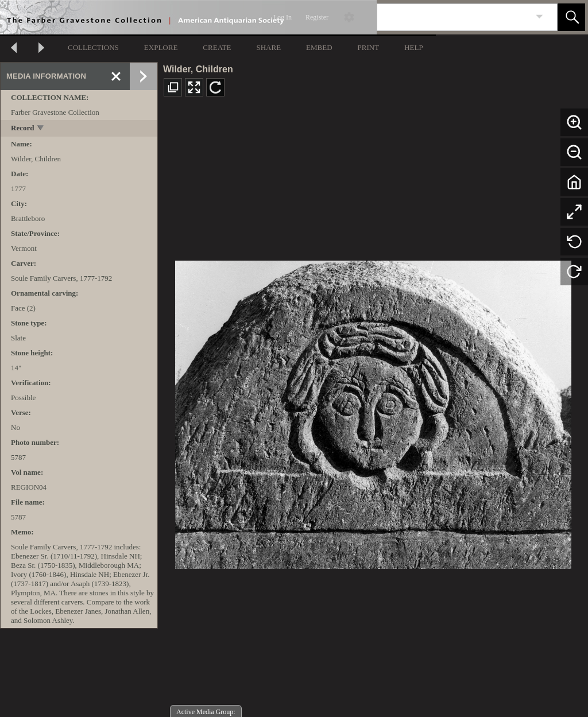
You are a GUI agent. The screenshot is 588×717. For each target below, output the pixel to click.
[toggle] (41, 129)
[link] (539, 17)
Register (317, 17)
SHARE (268, 47)
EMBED (319, 47)
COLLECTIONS (93, 47)
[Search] (454, 17)
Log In (283, 17)
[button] (571, 17)
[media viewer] (373, 411)
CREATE (217, 47)
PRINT (369, 47)
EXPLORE (161, 47)
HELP (414, 47)
